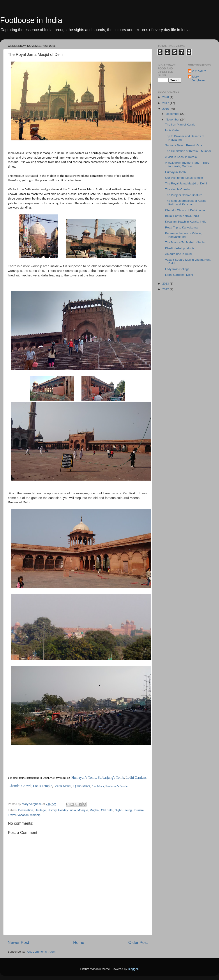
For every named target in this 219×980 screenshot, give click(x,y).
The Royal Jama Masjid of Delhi (186, 183)
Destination (26, 810)
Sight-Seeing (123, 810)
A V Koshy (199, 71)
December (173, 114)
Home (79, 942)
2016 (166, 109)
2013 (166, 284)
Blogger (133, 969)
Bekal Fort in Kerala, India (182, 216)
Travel (12, 815)
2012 (166, 289)
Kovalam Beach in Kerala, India (186, 222)
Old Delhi (107, 810)
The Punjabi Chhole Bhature (184, 195)
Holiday (63, 810)
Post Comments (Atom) (41, 952)
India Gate (172, 130)
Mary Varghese (199, 78)
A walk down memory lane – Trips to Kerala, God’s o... (187, 164)
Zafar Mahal (63, 786)
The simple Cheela (177, 189)
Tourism (139, 810)
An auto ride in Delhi (178, 254)
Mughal (94, 810)
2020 (166, 97)
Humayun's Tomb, (84, 777)
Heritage (40, 810)
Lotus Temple (42, 786)
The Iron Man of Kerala (180, 125)
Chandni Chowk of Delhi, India (185, 210)
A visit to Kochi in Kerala (181, 157)
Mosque (83, 810)
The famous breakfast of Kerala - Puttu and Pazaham (187, 203)
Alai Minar (98, 786)
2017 (166, 103)
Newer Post (18, 942)
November (173, 119)
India (73, 810)
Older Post (138, 942)
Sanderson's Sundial (117, 786)
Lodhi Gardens (136, 777)
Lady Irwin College (177, 269)
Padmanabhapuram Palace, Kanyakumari (183, 235)
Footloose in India (31, 20)
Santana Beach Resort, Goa (184, 145)
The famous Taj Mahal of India (185, 242)
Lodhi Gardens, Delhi (179, 275)
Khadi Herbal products (180, 248)
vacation (23, 815)
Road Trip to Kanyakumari (182, 227)
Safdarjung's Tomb (111, 777)
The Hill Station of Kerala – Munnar (188, 151)
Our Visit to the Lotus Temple (184, 178)
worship (35, 815)
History (52, 810)
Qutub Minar (82, 786)
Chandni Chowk (20, 786)
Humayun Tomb (175, 172)
